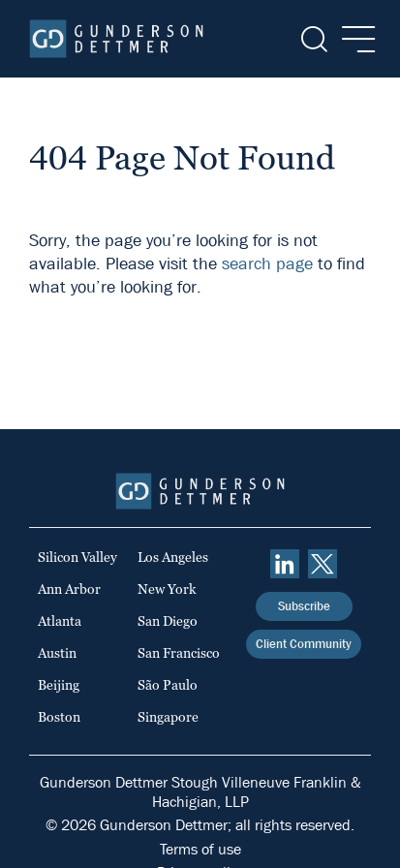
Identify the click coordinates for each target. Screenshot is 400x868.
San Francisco (179, 653)
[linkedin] (285, 564)
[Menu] (353, 39)
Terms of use (200, 849)
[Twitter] (323, 564)
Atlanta (60, 621)
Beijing (59, 685)
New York (167, 589)
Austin (57, 653)
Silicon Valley (77, 557)
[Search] (312, 39)
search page (267, 264)
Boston (59, 717)
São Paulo (168, 685)
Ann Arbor (69, 589)
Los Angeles (173, 557)
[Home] (116, 39)
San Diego (168, 621)
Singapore (168, 717)
